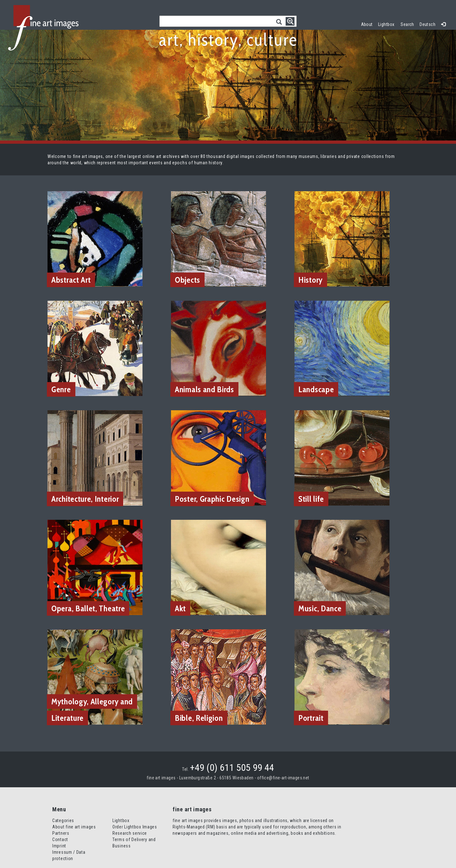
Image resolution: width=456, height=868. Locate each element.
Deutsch (427, 24)
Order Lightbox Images (135, 827)
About (367, 24)
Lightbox (388, 24)
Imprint (59, 846)
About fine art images (74, 827)
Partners (61, 833)
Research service (130, 833)
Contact (60, 840)
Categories (63, 821)
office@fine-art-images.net (283, 778)
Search (407, 24)
